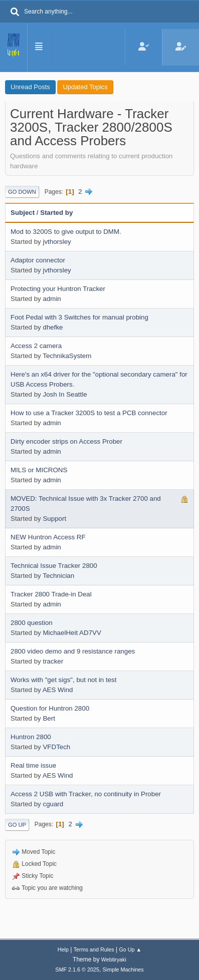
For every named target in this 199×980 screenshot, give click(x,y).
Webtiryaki (114, 959)
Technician (58, 576)
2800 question (32, 623)
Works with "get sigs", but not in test (63, 680)
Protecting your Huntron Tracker (58, 289)
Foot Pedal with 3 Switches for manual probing (79, 317)
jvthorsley (57, 242)
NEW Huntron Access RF (48, 537)
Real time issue (33, 765)
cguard (53, 804)
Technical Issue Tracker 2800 (54, 566)
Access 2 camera (36, 346)
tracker (53, 661)
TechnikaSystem (67, 356)
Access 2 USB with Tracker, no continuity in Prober (86, 794)
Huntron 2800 (31, 737)
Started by (56, 213)
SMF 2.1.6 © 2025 (77, 969)
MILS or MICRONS (39, 470)
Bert (49, 718)
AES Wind (58, 690)
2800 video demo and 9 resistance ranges (73, 651)
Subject (23, 213)
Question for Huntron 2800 (50, 708)
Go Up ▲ (130, 949)
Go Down (22, 192)
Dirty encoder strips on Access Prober (66, 441)
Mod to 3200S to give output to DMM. (66, 232)
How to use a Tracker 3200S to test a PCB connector (89, 413)
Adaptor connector (38, 260)
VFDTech (56, 747)
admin (52, 299)
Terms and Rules (94, 949)
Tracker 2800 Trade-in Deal (51, 594)
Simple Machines (123, 969)
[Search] (15, 13)
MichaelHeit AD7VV (72, 633)
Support (54, 519)
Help (63, 949)
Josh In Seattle (65, 394)
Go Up (17, 825)
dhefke (53, 327)
